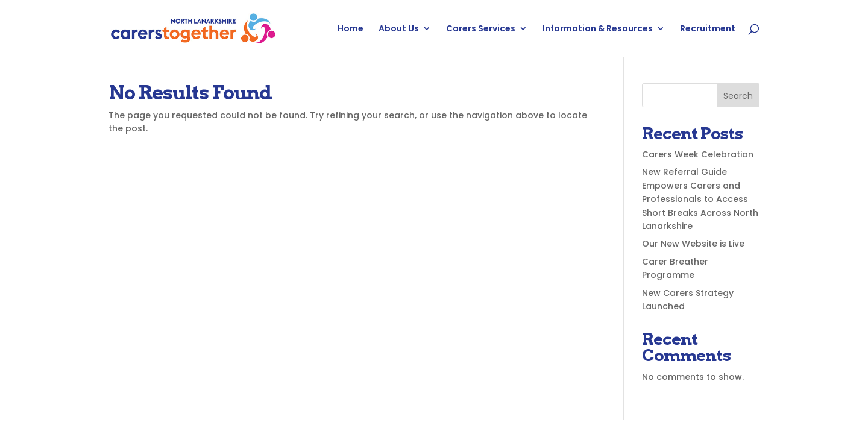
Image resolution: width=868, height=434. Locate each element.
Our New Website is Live (693, 244)
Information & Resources (598, 29)
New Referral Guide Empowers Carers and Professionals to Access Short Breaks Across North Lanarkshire (700, 199)
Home (351, 29)
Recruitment (708, 29)
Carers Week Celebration (698, 154)
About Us (399, 29)
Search (738, 96)
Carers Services (481, 29)
